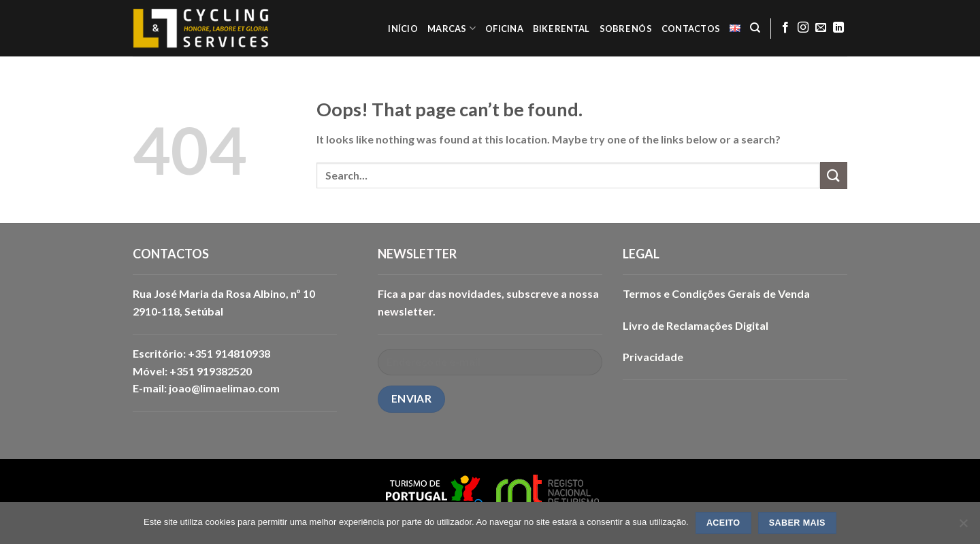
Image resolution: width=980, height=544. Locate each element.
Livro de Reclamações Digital (696, 325)
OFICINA (504, 29)
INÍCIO (403, 29)
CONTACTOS (691, 29)
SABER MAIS (797, 523)
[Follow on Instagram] (803, 28)
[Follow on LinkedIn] (838, 28)
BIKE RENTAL (561, 29)
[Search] (755, 28)
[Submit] (834, 175)
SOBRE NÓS (626, 29)
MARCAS (452, 28)
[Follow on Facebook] (785, 28)
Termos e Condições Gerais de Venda (716, 293)
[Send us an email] (821, 28)
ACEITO (723, 523)
